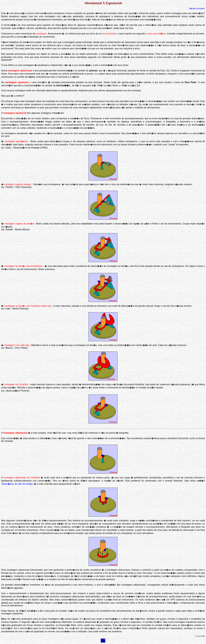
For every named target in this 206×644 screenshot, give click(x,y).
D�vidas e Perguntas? (197, 8)
